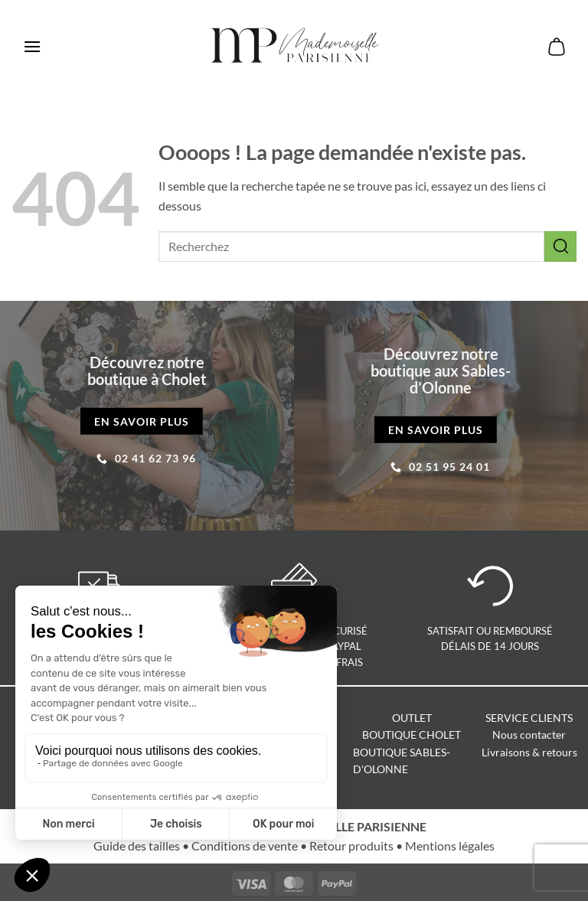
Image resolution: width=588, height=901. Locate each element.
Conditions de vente (245, 846)
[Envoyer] (560, 246)
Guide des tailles (137, 846)
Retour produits (351, 846)
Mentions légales (450, 846)
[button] (32, 46)
